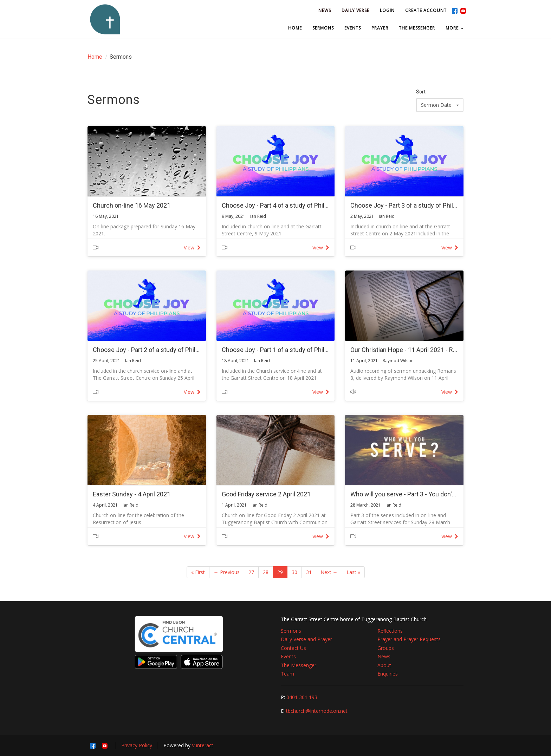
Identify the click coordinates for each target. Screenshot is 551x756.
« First (198, 572)
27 (251, 572)
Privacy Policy (137, 745)
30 (294, 572)
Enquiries (388, 674)
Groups (386, 648)
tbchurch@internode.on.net (317, 711)
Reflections (390, 631)
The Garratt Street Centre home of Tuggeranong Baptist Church (354, 619)
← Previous (227, 572)
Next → (329, 572)
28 (266, 572)
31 (309, 572)
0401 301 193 (302, 697)
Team (287, 674)
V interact (203, 745)
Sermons (291, 631)
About (384, 665)
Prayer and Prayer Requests (409, 639)
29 (280, 572)
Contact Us (293, 648)
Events (288, 656)
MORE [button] (455, 28)
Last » (353, 572)
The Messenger (299, 665)
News (384, 656)
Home (95, 57)
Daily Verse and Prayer (306, 639)
